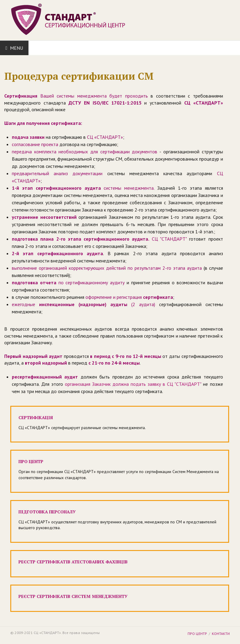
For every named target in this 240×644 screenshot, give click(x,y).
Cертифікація (36, 417)
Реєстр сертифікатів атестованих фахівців (73, 562)
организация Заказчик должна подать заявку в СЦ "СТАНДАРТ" (133, 384)
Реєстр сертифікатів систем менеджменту (73, 596)
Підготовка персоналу (47, 512)
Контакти (221, 634)
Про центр (31, 461)
